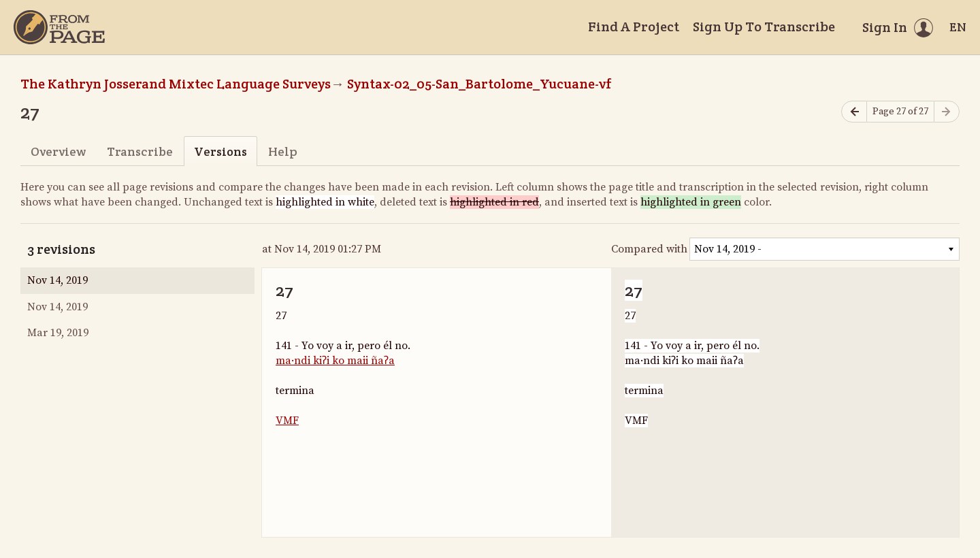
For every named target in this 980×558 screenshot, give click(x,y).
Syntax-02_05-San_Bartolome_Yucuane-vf (479, 84)
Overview (58, 151)
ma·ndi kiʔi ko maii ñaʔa (335, 361)
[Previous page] (854, 112)
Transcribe (140, 151)
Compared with (649, 249)
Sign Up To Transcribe (764, 27)
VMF (287, 421)
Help (283, 151)
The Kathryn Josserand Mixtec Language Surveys (176, 84)
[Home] (59, 27)
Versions (220, 151)
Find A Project (634, 27)
